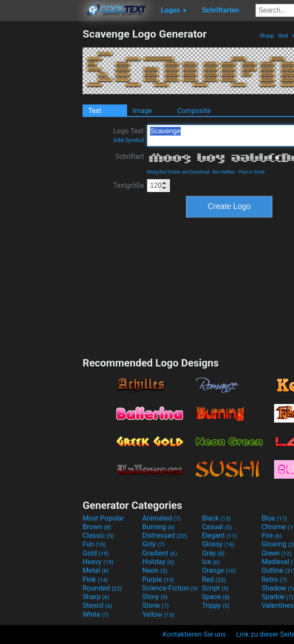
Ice (211, 562)
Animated (161, 518)
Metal (96, 570)
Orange (219, 570)
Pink (95, 579)
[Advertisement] (41, 157)
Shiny (155, 597)
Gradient (160, 553)
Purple (158, 579)
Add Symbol (129, 140)
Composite (194, 111)
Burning (158, 527)
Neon (155, 570)
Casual (217, 527)
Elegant (219, 535)
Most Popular (103, 518)
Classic (98, 535)
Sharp (267, 36)
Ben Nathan (224, 172)
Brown (97, 527)
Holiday (158, 562)
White (96, 614)
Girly (153, 544)
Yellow (158, 614)
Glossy (218, 544)
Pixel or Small (251, 172)
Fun (94, 544)
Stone (155, 605)
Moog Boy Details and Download (178, 172)
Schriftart (129, 156)
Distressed (165, 535)
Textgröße (128, 185)
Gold (96, 553)
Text (95, 111)
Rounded (102, 588)
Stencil (97, 605)
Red (283, 36)
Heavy (98, 562)
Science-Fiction (170, 588)
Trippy (216, 605)
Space (216, 597)
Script (215, 588)
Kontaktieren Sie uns (195, 634)
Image (142, 111)
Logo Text (129, 135)
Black (216, 518)
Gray (213, 553)
